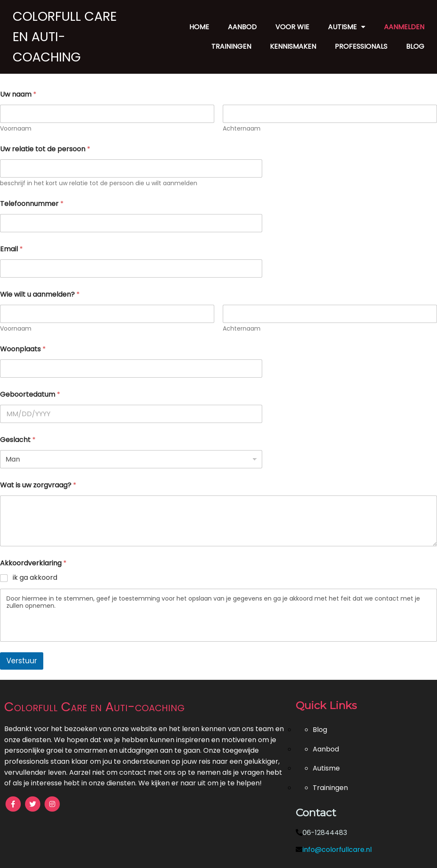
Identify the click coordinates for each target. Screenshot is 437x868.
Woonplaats (23, 349)
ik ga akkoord (35, 578)
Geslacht (18, 440)
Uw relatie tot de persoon (45, 149)
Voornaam (16, 129)
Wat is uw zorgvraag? (38, 485)
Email (11, 249)
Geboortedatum (30, 394)
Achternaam (242, 129)
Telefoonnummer (32, 204)
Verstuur (22, 661)
